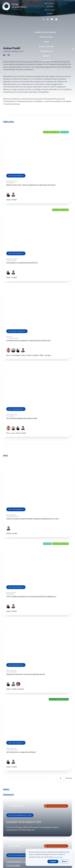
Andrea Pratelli (12, 533)
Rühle (42, 355)
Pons (8, 355)
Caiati (8, 200)
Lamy (13, 433)
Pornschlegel (15, 355)
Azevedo (36, 355)
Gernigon (48, 355)
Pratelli (14, 200)
